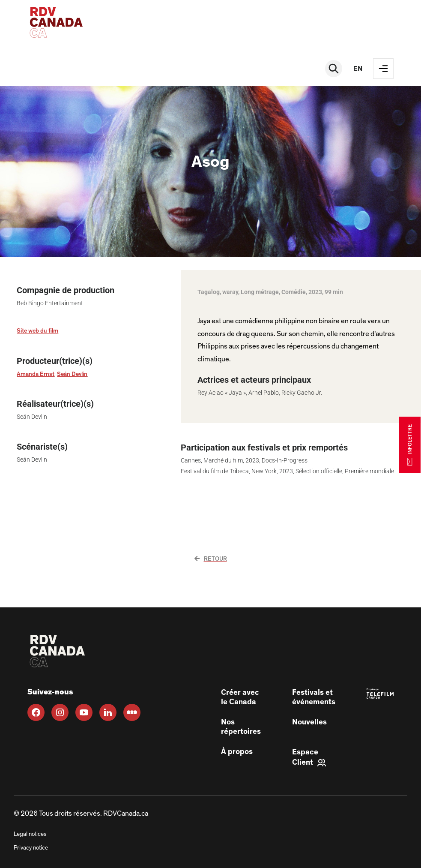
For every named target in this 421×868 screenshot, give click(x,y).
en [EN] (358, 69)
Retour (211, 559)
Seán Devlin (72, 374)
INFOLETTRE (410, 445)
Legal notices (30, 834)
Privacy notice (31, 848)
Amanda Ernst (36, 374)
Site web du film (37, 331)
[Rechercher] (334, 69)
